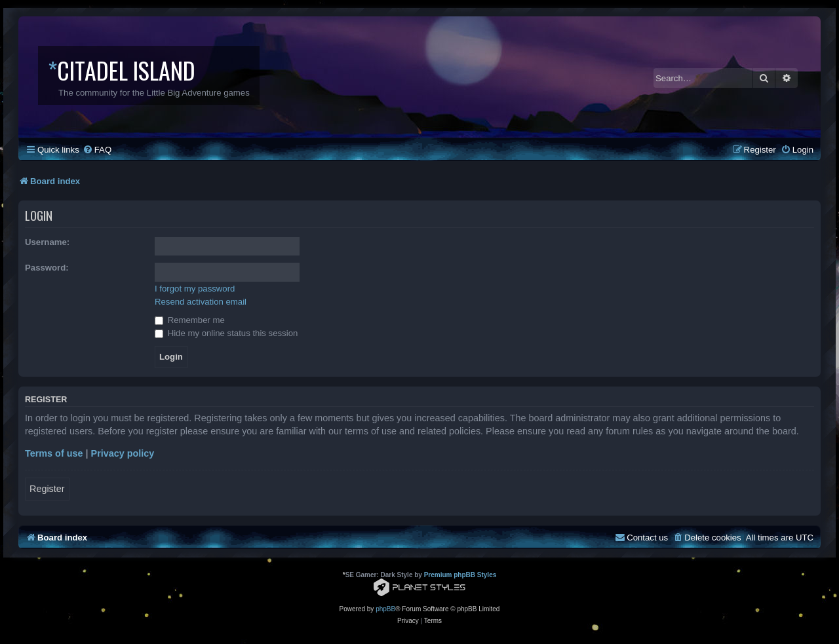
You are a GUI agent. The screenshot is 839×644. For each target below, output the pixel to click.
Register (47, 489)
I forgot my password (195, 289)
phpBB (385, 609)
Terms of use (54, 453)
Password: (47, 268)
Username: (47, 242)
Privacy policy (123, 453)
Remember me (190, 320)
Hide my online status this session (226, 333)
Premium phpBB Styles (460, 575)
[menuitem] (97, 150)
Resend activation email (201, 302)
